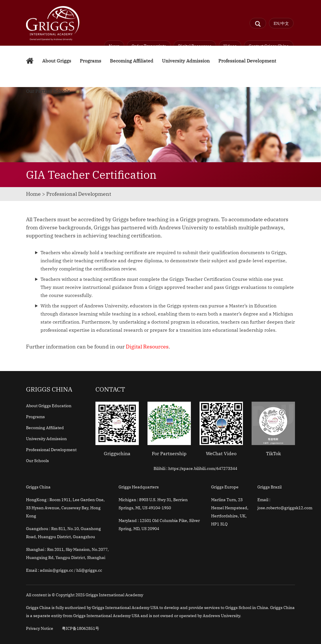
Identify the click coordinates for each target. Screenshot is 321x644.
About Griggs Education (49, 406)
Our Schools (37, 461)
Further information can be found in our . (98, 347)
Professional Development (247, 61)
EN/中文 (281, 23)
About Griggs (57, 61)
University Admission (186, 61)
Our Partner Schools (48, 91)
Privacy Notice (40, 628)
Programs (91, 61)
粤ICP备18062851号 (81, 628)
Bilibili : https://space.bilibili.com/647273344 (195, 468)
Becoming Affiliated (132, 61)
